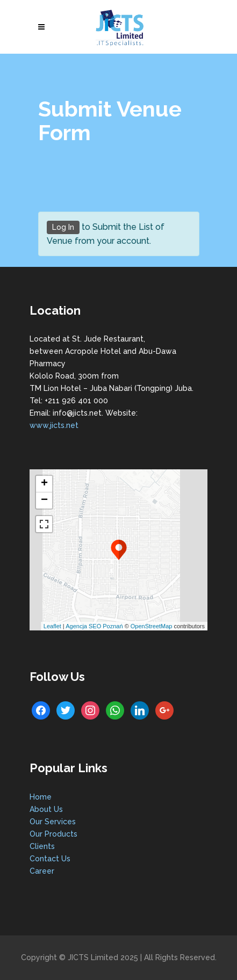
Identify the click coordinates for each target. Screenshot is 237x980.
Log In (63, 227)
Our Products (53, 834)
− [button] (44, 500)
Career (42, 871)
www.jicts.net (54, 425)
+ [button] (44, 484)
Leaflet (52, 626)
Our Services (53, 822)
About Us (46, 809)
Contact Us (50, 859)
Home (41, 797)
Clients (42, 846)
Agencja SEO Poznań (94, 626)
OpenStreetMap (152, 626)
